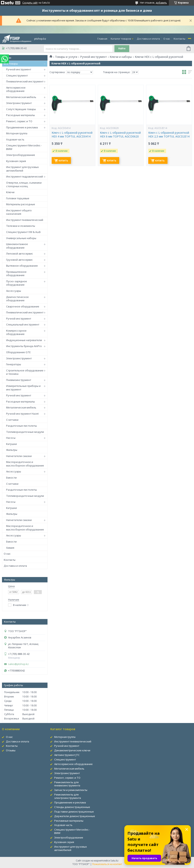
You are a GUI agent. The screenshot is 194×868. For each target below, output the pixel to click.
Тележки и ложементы (21, 226)
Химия (10, 548)
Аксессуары (14, 291)
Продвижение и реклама (22, 127)
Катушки (11, 444)
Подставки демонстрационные (74, 812)
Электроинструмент (19, 103)
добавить (161, 3)
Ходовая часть (15, 139)
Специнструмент (17, 75)
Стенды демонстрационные (72, 807)
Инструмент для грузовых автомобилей (22, 169)
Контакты (179, 39)
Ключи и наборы (121, 57)
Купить (63, 161)
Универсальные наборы (21, 238)
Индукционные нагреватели (24, 340)
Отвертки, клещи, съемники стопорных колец (24, 184)
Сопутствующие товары (21, 109)
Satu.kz (114, 861)
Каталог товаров (121, 39)
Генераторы (14, 364)
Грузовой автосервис (19, 260)
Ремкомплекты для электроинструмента (68, 796)
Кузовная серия (16, 161)
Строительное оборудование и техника (25, 372)
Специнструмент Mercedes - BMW (24, 147)
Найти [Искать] (122, 49)
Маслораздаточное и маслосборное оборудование (25, 464)
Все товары (11, 64)
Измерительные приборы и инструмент (23, 388)
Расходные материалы (20, 115)
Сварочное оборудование (23, 306)
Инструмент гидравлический (25, 176)
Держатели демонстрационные (75, 816)
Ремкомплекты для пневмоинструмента (67, 784)
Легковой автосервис (20, 254)
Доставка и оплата (148, 39)
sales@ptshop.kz (18, 664)
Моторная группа (17, 133)
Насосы (11, 438)
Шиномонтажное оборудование (17, 246)
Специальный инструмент (23, 324)
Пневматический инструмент (25, 81)
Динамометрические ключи (72, 750)
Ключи (10, 192)
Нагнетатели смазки (19, 456)
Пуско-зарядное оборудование (17, 283)
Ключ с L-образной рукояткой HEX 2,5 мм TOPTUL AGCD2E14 (169, 135)
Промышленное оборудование (16, 274)
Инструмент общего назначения (19, 212)
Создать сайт (30, 3)
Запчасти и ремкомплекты (71, 790)
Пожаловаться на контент (107, 864)
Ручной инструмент (19, 69)
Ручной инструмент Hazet (22, 414)
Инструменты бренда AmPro (24, 346)
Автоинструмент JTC (67, 755)
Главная (102, 39)
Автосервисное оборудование (16, 89)
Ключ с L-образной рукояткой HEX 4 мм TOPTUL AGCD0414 (72, 135)
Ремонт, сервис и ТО (19, 121)
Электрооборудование (21, 155)
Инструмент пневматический (25, 220)
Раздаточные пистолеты (21, 426)
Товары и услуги (66, 57)
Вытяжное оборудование (22, 266)
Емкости (11, 478)
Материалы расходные (21, 204)
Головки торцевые (18, 198)
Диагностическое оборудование (17, 299)
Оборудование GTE (18, 352)
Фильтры (12, 450)
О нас (167, 39)
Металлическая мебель (21, 97)
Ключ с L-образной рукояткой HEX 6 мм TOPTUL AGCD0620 (120, 135)
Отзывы (11, 750)
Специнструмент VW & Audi (23, 232)
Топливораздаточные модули (25, 432)
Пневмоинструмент (19, 380)
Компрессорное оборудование (16, 332)
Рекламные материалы (69, 821)
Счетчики (12, 420)
